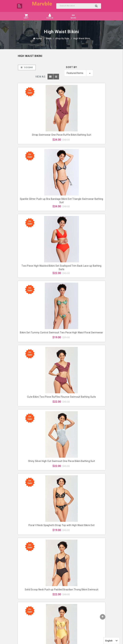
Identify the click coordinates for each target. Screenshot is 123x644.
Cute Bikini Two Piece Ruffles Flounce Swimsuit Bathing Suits (61, 397)
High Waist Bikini (82, 38)
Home (39, 38)
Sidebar (27, 67)
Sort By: (72, 67)
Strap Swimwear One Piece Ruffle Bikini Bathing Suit (61, 135)
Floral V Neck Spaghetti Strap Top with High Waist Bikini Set (61, 525)
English (109, 641)
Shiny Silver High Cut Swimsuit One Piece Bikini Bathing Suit (61, 461)
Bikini (49, 38)
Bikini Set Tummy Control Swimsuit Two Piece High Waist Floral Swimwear (61, 332)
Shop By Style (62, 38)
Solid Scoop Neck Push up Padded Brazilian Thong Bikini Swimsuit (62, 590)
